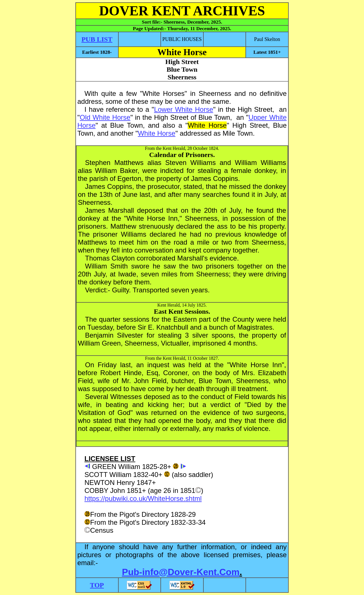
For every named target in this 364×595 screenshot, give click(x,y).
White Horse (157, 133)
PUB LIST (97, 39)
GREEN (104, 467)
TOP (97, 585)
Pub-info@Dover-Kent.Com (181, 572)
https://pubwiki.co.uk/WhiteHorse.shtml (143, 498)
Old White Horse (105, 117)
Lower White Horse (184, 109)
